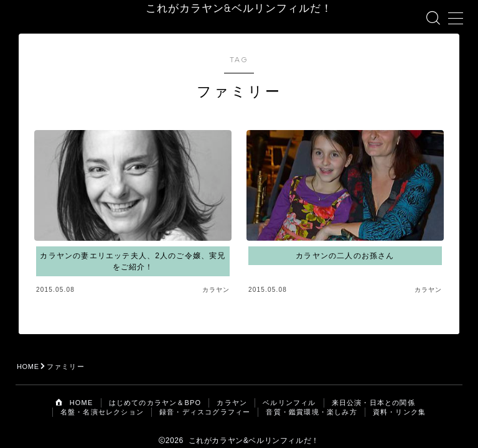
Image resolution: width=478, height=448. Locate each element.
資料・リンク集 (399, 400)
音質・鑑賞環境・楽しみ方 (311, 400)
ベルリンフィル (289, 391)
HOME (29, 355)
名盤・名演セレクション (102, 400)
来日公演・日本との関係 (373, 391)
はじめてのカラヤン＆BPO (155, 391)
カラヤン (232, 391)
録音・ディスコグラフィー (205, 400)
